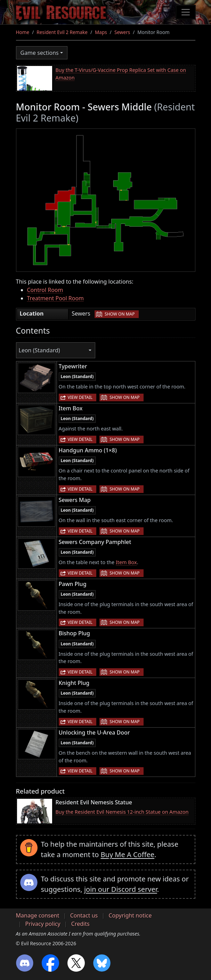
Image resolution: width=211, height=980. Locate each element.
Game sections (40, 53)
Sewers (122, 32)
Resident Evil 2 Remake (62, 32)
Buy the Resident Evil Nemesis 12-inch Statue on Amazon (122, 812)
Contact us (84, 915)
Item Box (126, 562)
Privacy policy (43, 924)
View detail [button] (80, 397)
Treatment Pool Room (56, 298)
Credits (80, 924)
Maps (101, 32)
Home (23, 32)
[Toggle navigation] (186, 12)
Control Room (45, 290)
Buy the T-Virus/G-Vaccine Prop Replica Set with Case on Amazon (121, 74)
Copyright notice (130, 915)
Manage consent (38, 915)
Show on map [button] (120, 314)
